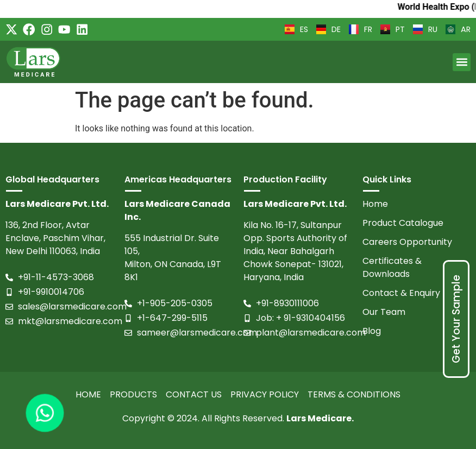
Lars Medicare (319, 418)
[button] (462, 62)
